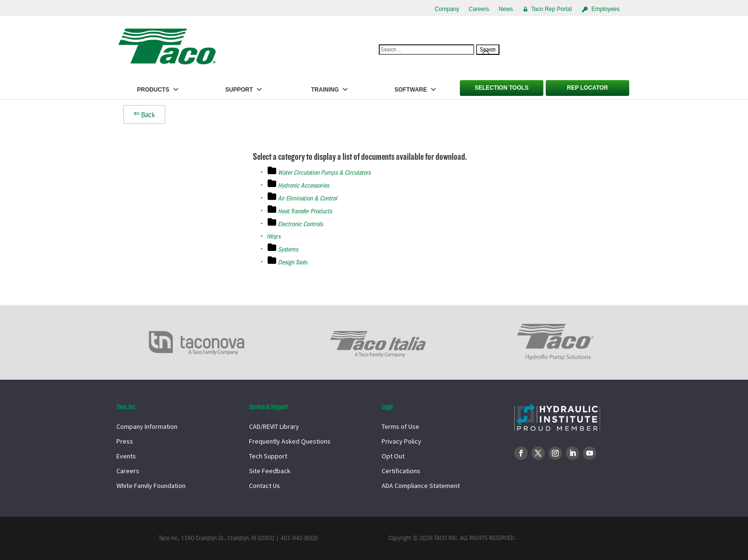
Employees (606, 9)
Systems (288, 249)
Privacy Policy (401, 441)
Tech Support (268, 456)
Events (126, 456)
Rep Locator (587, 88)
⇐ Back (144, 114)
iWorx (274, 237)
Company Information (147, 426)
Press (125, 441)
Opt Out (393, 456)
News (506, 9)
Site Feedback (270, 471)
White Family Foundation (151, 486)
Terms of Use (400, 426)
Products (158, 90)
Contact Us (265, 486)
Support (244, 90)
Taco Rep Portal (551, 9)
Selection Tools (502, 88)
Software (416, 90)
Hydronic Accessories (304, 186)
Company (447, 9)
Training (330, 90)
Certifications (401, 471)
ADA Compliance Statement (421, 486)
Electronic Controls (301, 224)
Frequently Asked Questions (290, 441)
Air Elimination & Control (308, 198)
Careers (479, 9)
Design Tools (293, 262)
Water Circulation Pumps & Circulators (324, 173)
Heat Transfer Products (305, 211)
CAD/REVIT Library (274, 426)
